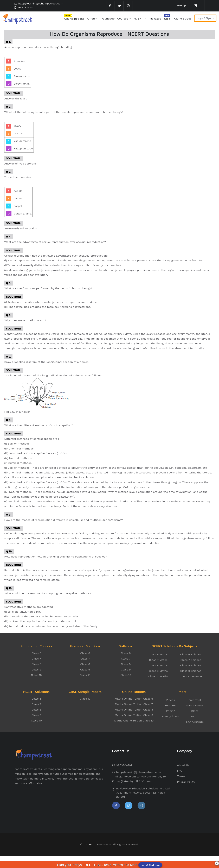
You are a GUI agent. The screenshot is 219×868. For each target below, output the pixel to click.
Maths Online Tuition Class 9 (134, 715)
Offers (91, 19)
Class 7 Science (191, 660)
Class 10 (36, 675)
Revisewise (104, 844)
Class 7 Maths (158, 660)
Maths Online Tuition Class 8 (134, 710)
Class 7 (36, 659)
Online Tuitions (74, 19)
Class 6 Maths (158, 654)
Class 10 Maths (158, 676)
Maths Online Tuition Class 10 (134, 721)
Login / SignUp (205, 18)
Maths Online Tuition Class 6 (134, 699)
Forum (195, 716)
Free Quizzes (170, 716)
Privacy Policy (186, 782)
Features (170, 705)
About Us (183, 765)
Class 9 (36, 670)
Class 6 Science (191, 654)
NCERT (138, 19)
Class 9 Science (191, 671)
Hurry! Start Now (150, 865)
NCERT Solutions (36, 692)
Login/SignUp (195, 722)
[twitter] (119, 6)
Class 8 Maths (158, 665)
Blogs (195, 711)
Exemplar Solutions (85, 646)
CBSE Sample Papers (85, 692)
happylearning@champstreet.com (41, 4)
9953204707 (26, 8)
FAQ (180, 771)
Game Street (183, 19)
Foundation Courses (115, 19)
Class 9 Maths (158, 671)
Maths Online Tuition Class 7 (134, 704)
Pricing (170, 711)
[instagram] (128, 6)
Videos (170, 700)
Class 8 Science (191, 665)
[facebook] (110, 6)
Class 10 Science (191, 676)
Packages (155, 19)
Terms (181, 776)
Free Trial (195, 700)
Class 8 (36, 664)
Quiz (167, 19)
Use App (182, 5)
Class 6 (36, 653)
